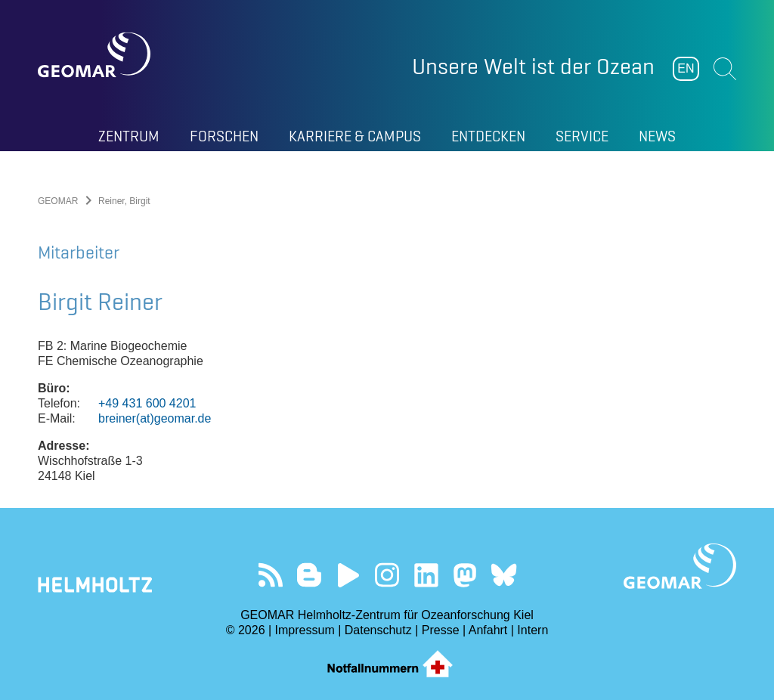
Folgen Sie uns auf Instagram (387, 575)
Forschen (224, 136)
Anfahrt (488, 630)
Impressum (305, 630)
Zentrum (129, 136)
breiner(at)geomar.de (155, 418)
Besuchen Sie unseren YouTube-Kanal (348, 575)
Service (582, 136)
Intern (533, 630)
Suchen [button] (725, 69)
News (657, 136)
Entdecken (488, 136)
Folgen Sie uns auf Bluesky (504, 575)
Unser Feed (270, 575)
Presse (441, 630)
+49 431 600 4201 (147, 403)
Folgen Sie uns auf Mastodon (464, 575)
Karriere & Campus (355, 136)
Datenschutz (378, 630)
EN (686, 68)
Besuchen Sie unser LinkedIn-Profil (426, 575)
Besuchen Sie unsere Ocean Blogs (310, 575)
